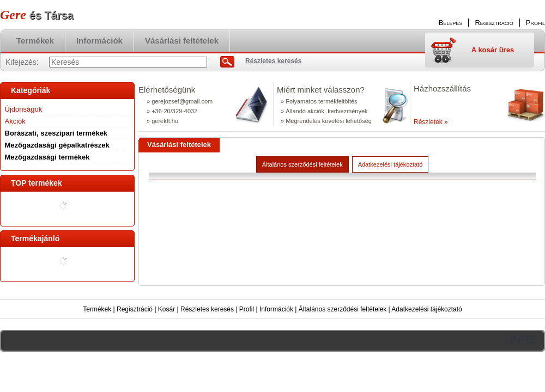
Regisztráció (135, 309)
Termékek (97, 309)
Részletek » (431, 122)
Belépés (451, 23)
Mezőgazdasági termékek (47, 157)
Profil (247, 309)
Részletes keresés (207, 309)
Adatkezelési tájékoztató (426, 309)
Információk (276, 309)
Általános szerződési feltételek (343, 309)
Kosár (166, 309)
